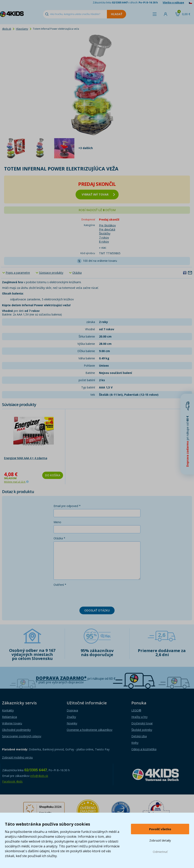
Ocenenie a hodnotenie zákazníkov (90, 730)
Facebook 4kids (12, 781)
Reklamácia (9, 717)
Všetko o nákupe (173, 3)
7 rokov (104, 237)
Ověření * (60, 585)
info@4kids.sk (39, 776)
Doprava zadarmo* (61, 678)
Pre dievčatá (107, 229)
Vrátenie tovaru (12, 723)
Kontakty (8, 710)
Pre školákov (107, 225)
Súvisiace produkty (51, 273)
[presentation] (84, 596)
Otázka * (59, 538)
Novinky (72, 723)
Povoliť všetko (160, 829)
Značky (71, 717)
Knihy (135, 743)
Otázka (77, 273)
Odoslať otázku (97, 610)
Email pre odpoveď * (67, 506)
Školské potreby (142, 730)
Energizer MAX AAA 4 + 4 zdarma (26, 458)
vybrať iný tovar (98, 194)
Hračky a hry (139, 717)
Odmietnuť (160, 852)
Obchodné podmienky (16, 730)
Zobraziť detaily (160, 840)
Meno (57, 522)
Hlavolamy (22, 29)
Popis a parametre (18, 273)
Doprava (72, 710)
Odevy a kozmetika (144, 749)
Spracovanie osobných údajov (22, 736)
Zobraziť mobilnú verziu (17, 757)
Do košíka (53, 475)
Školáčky (105, 233)
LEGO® (136, 710)
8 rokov (104, 241)
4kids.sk (7, 29)
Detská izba (139, 736)
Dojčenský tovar (142, 723)
